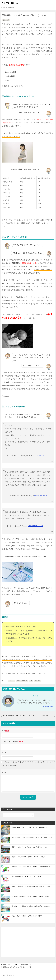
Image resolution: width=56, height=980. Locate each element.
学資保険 (38, 681)
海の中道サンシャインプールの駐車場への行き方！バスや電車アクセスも (32, 837)
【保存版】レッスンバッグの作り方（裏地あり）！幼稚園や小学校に (31, 867)
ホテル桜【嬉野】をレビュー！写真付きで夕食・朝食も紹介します (30, 827)
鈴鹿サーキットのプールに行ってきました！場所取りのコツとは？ (30, 847)
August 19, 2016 (40, 496)
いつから (11, 681)
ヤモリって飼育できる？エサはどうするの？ (16, 716)
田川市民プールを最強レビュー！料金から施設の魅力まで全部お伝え (31, 906)
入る (31, 681)
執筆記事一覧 (48, 707)
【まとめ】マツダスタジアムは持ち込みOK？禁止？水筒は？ (29, 857)
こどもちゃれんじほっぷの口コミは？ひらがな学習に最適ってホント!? (42, 716)
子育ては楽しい (9, 3)
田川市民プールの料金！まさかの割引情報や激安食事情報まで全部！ (31, 896)
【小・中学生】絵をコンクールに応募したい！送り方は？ (28, 877)
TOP (10, 965)
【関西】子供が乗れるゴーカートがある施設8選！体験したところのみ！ (32, 886)
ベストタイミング (22, 681)
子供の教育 (6, 20)
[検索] (18, 815)
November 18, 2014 (35, 526)
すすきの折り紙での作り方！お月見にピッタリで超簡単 (27, 916)
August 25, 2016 (39, 456)
